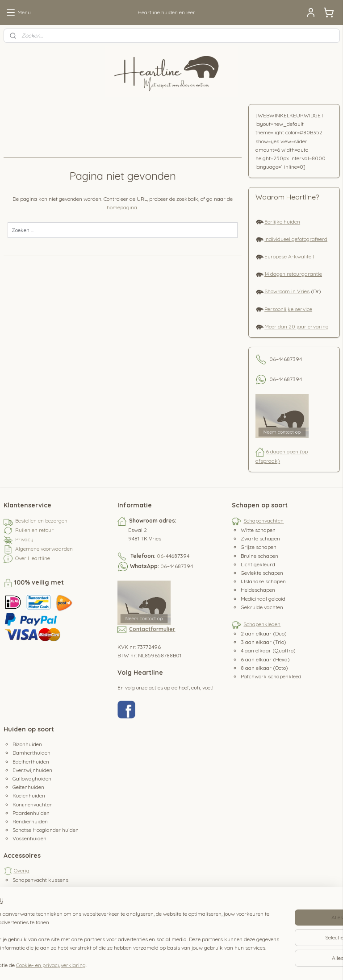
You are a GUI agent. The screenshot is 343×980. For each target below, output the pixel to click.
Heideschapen (258, 590)
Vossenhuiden (29, 838)
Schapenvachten (264, 521)
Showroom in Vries (287, 291)
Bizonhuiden (27, 744)
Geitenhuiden (28, 787)
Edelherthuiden (31, 762)
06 (160, 556)
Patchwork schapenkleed (271, 676)
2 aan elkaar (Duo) (264, 633)
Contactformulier (152, 629)
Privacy (24, 539)
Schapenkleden (262, 624)
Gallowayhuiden (32, 779)
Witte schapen (258, 530)
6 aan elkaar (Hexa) (265, 659)
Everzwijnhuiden (32, 770)
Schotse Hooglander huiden (46, 830)
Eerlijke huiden (282, 222)
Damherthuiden (31, 753)
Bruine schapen (259, 556)
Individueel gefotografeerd (296, 239)
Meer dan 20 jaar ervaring (297, 326)
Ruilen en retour (34, 530)
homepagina (122, 207)
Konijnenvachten (33, 804)
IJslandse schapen (263, 581)
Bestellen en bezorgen (41, 521)
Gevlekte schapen (262, 573)
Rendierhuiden (30, 821)
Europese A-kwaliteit (289, 256)
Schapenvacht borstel (39, 889)
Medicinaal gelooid (263, 599)
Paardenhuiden (31, 813)
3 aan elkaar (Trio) (264, 642)
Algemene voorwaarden (44, 549)
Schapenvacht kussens (40, 880)
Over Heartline (33, 558)
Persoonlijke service (288, 309)
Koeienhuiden (29, 795)
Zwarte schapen (260, 538)
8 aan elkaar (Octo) (264, 668)
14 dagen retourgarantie (293, 274)
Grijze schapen (259, 547)
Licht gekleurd (258, 564)
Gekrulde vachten (262, 607)
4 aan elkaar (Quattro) (268, 650)
